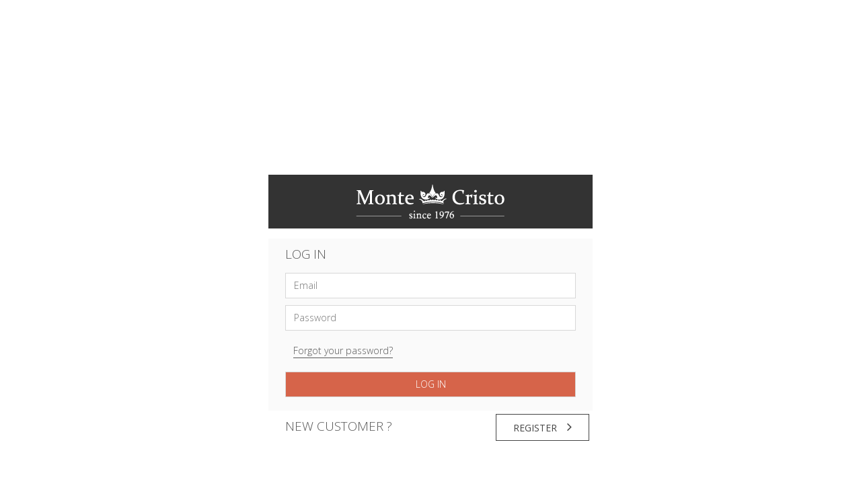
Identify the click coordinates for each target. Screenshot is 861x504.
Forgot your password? (343, 350)
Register (542, 427)
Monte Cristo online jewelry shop (430, 202)
